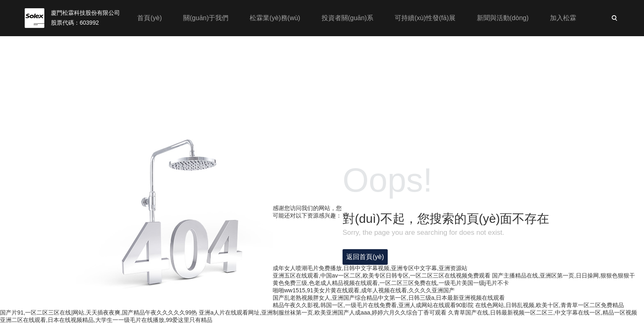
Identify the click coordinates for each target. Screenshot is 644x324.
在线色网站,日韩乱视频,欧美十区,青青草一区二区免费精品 (550, 305)
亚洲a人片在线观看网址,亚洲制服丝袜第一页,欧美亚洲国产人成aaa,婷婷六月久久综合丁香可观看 (323, 312)
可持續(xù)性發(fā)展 (425, 18)
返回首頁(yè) (365, 257)
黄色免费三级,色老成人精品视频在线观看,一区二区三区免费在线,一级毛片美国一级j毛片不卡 (391, 283)
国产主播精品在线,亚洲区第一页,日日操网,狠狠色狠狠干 (563, 275)
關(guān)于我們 (206, 18)
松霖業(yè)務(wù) (275, 18)
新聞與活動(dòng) (503, 18)
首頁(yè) (149, 18)
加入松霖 (563, 18)
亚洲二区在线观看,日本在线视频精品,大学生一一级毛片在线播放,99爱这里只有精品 (106, 320)
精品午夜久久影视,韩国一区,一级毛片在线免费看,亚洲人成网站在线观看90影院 (373, 305)
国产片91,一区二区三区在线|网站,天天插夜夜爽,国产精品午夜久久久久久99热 (99, 312)
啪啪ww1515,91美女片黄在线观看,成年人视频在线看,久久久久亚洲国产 (364, 290)
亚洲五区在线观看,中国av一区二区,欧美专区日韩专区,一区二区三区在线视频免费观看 (382, 275)
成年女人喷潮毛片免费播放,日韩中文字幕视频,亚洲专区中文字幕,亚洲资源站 (370, 268)
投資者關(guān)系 (347, 18)
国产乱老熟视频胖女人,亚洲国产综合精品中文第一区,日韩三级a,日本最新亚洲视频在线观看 (389, 298)
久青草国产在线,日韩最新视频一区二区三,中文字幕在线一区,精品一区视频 (543, 312)
